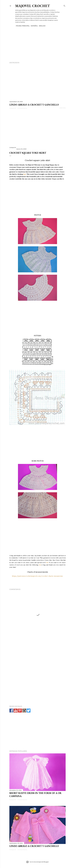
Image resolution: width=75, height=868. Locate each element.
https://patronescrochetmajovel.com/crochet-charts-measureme (37, 576)
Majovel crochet (33, 6)
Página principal (22, 26)
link (25, 174)
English (41, 26)
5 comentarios (22, 800)
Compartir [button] (13, 108)
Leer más (62, 108)
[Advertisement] (37, 41)
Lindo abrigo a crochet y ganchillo (34, 105)
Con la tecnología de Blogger (38, 862)
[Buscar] (64, 5)
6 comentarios (22, 108)
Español (34, 26)
